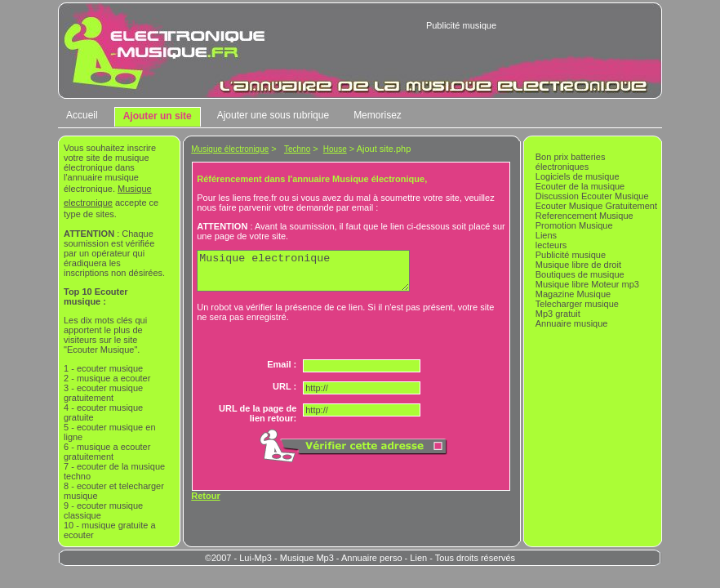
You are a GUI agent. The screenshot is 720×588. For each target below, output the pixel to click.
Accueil (82, 115)
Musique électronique (230, 149)
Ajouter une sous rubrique (273, 115)
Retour (205, 503)
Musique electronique (316, 274)
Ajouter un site (158, 116)
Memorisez (378, 115)
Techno (297, 149)
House (335, 149)
